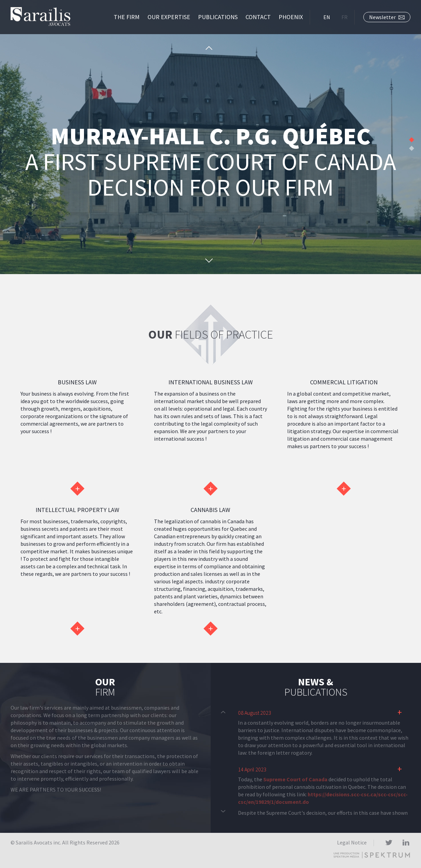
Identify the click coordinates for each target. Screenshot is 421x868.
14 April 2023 (252, 769)
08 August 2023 (255, 713)
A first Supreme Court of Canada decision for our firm (210, 163)
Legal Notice (352, 842)
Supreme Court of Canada (295, 779)
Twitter (389, 843)
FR (345, 17)
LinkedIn (406, 843)
